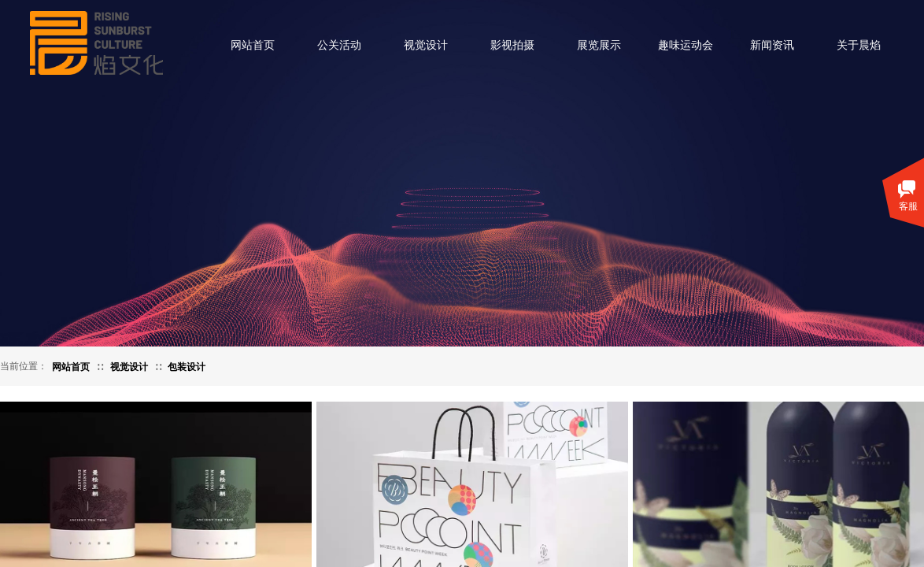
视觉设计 (426, 45)
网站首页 (253, 45)
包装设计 (187, 367)
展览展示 (599, 45)
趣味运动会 (686, 45)
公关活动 (339, 45)
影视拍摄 (512, 45)
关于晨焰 (859, 45)
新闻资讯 (772, 45)
